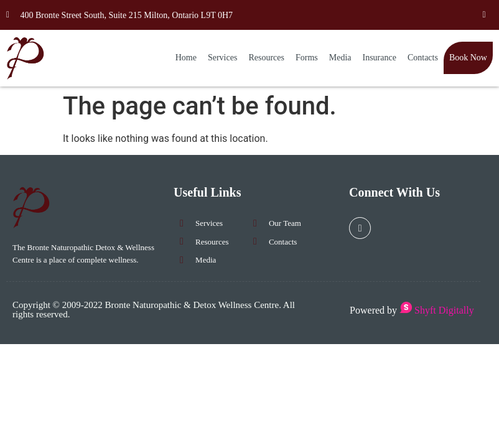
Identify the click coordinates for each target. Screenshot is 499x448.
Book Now (468, 58)
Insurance (380, 58)
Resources (266, 58)
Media (340, 58)
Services (222, 58)
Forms (307, 58)
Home (186, 58)
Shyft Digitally (437, 310)
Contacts (423, 58)
